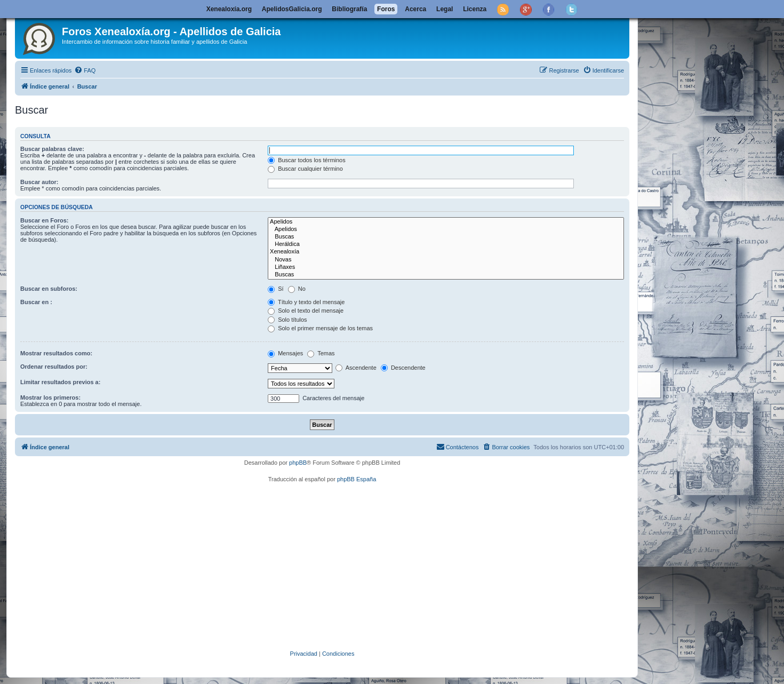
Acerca (415, 9)
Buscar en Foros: (44, 220)
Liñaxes (446, 267)
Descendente (403, 368)
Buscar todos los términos (307, 160)
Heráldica (446, 244)
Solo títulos (287, 320)
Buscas (446, 237)
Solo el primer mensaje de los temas (320, 328)
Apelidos (446, 222)
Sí (275, 289)
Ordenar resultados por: (54, 367)
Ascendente (356, 368)
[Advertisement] (338, 567)
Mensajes (285, 353)
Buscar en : (36, 302)
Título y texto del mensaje (306, 302)
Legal (445, 9)
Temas (321, 353)
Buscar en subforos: (49, 289)
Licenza (475, 9)
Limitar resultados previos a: (60, 382)
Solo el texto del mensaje (306, 311)
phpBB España (357, 479)
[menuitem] (85, 70)
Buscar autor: (39, 182)
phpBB (298, 463)
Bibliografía (349, 9)
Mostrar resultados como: (56, 353)
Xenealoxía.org (229, 9)
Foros (386, 9)
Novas (446, 260)
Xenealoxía (446, 252)
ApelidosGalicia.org (292, 9)
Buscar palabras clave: (52, 149)
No (297, 289)
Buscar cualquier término (305, 169)
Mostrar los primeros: (50, 397)
